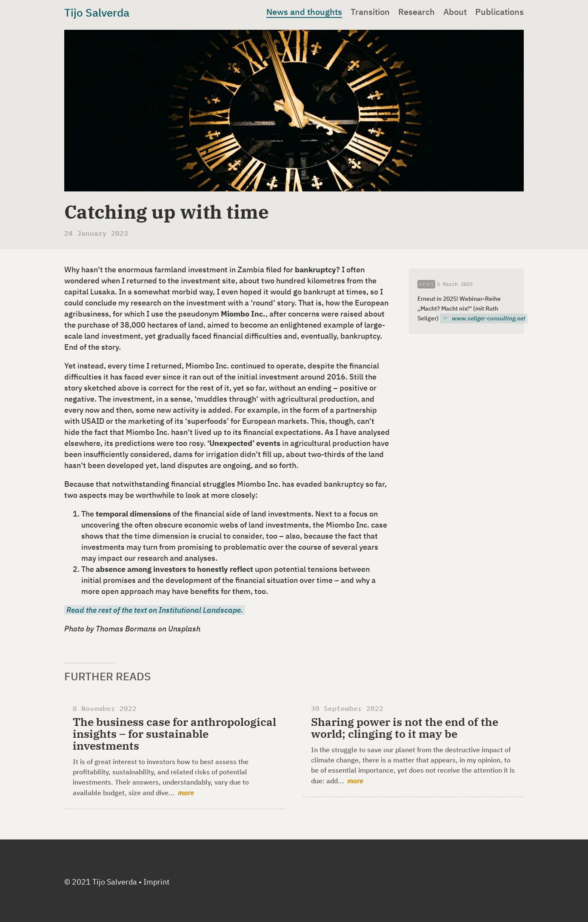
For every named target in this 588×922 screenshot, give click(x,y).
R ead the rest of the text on (155, 610)
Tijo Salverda (97, 12)
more (186, 793)
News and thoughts (304, 12)
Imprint (156, 882)
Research (417, 12)
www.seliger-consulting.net (489, 318)
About (455, 12)
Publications (500, 12)
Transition (370, 12)
